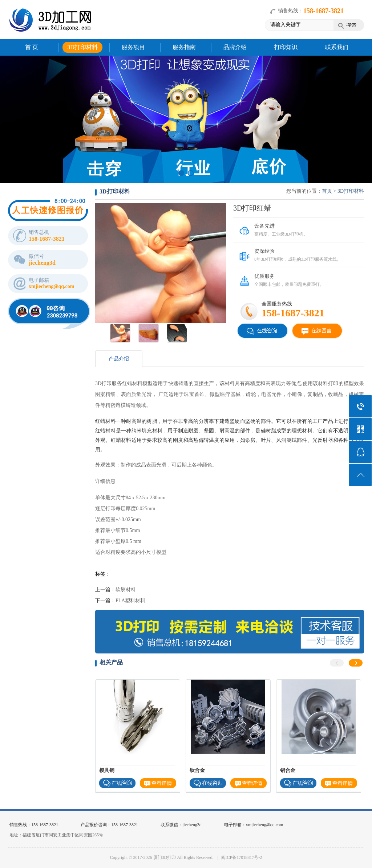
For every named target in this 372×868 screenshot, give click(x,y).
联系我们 (337, 47)
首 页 (32, 47)
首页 (327, 191)
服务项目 (133, 47)
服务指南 (184, 47)
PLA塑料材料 (130, 601)
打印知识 (286, 47)
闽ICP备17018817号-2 (242, 857)
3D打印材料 (82, 47)
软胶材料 (126, 590)
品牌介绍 (235, 47)
